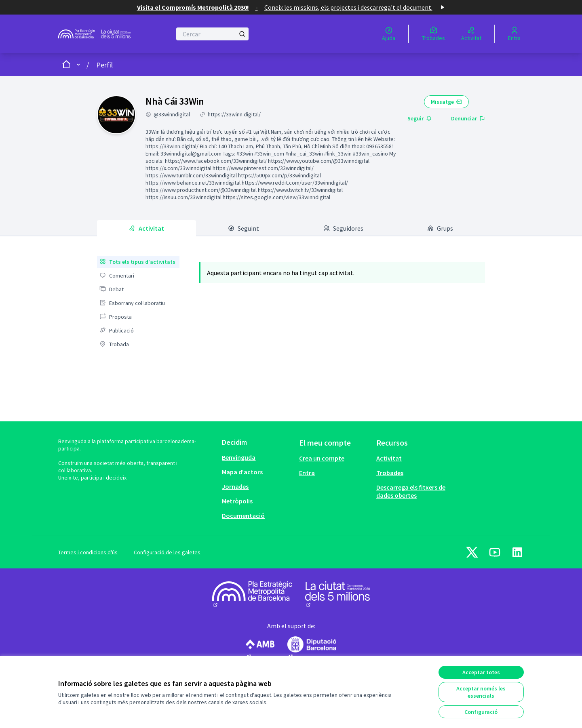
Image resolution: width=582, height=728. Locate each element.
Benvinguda (239, 457)
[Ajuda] (389, 34)
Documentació (243, 515)
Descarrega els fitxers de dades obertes (411, 491)
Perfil (104, 65)
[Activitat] (471, 34)
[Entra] (514, 34)
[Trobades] (433, 34)
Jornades (235, 486)
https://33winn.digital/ (234, 114)
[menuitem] (138, 262)
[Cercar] (212, 34)
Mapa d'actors (242, 472)
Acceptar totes (481, 672)
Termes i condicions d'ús (88, 552)
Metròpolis (237, 501)
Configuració (481, 712)
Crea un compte (322, 458)
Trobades (390, 473)
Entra (307, 473)
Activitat (389, 458)
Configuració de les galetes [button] (167, 552)
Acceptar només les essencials (481, 692)
